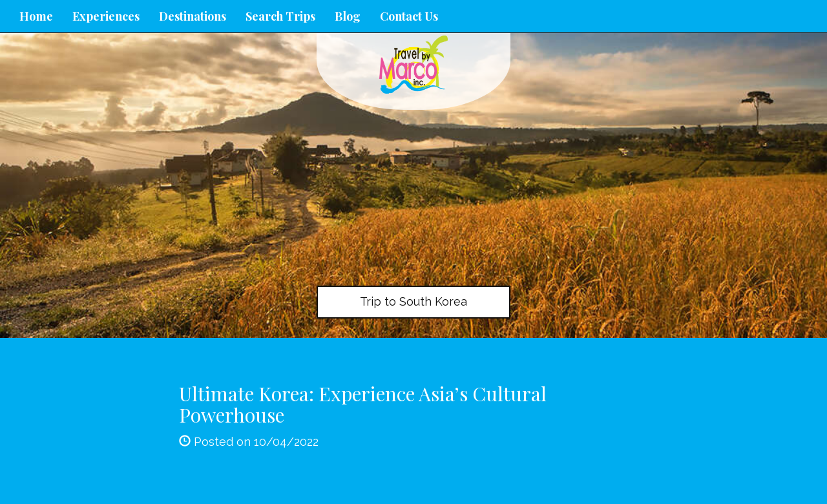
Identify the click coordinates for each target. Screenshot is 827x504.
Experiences (106, 16)
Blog (348, 16)
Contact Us (409, 16)
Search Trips (280, 16)
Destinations (193, 16)
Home (36, 16)
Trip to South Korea (413, 301)
